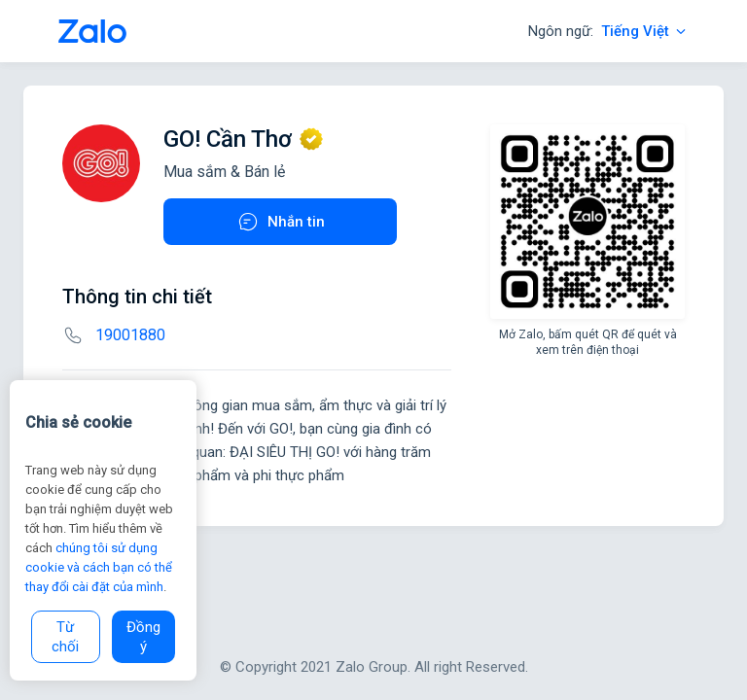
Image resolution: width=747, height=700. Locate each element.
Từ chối (65, 637)
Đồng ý (143, 637)
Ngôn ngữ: (608, 31)
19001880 (130, 335)
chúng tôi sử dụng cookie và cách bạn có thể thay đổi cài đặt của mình (99, 567)
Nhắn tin (281, 222)
